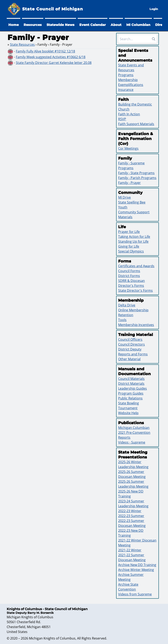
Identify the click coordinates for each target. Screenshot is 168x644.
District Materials (131, 384)
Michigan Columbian (134, 428)
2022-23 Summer (131, 516)
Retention (126, 315)
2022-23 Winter (130, 511)
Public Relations (130, 398)
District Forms (129, 276)
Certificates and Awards (136, 266)
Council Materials (131, 379)
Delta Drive (127, 305)
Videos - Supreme (132, 442)
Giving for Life (129, 246)
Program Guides (131, 393)
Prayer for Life (129, 232)
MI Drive (124, 197)
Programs (126, 75)
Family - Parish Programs (137, 178)
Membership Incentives (136, 325)
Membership (128, 80)
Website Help (128, 413)
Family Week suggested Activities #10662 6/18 (51, 57)
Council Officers (130, 339)
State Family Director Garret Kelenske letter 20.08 (54, 63)
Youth (123, 207)
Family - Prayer (129, 183)
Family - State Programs (136, 173)
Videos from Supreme (135, 594)
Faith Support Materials (136, 124)
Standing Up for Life (133, 241)
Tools (122, 320)
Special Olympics (131, 251)
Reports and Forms (133, 354)
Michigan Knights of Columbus (52, 638)
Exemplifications (131, 85)
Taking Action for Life (134, 237)
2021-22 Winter (130, 550)
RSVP (122, 119)
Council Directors (131, 344)
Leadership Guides (133, 388)
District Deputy (130, 349)
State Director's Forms (135, 290)
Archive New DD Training (137, 565)
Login (154, 9)
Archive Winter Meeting (136, 570)
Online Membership (133, 310)
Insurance (126, 90)
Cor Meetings (128, 148)
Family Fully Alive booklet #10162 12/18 (45, 51)
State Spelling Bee (132, 202)
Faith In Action (129, 114)
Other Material (129, 359)
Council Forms (129, 271)
